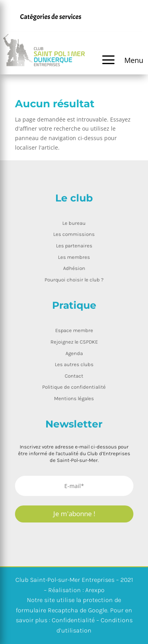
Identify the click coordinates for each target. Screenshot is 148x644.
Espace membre (74, 330)
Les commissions (74, 234)
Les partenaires (74, 246)
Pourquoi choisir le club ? (74, 280)
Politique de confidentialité (74, 387)
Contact (74, 376)
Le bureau (74, 223)
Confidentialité (73, 620)
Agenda (74, 353)
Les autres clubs (74, 364)
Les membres (74, 257)
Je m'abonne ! (74, 514)
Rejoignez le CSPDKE (74, 342)
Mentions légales (74, 398)
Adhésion (74, 268)
